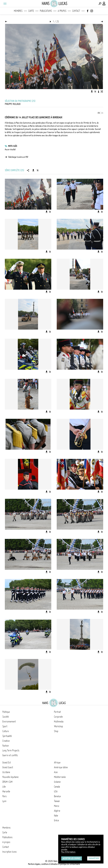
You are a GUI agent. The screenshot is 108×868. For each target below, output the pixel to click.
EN (102, 113)
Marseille (6, 791)
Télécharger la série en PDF (18, 157)
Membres (18, 11)
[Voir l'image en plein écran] (102, 91)
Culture (6, 731)
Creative (6, 741)
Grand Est (7, 763)
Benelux (57, 796)
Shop (56, 731)
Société (6, 717)
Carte (31, 11)
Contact (76, 11)
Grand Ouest (8, 767)
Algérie (57, 811)
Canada (57, 787)
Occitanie (6, 772)
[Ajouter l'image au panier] (95, 91)
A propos (62, 11)
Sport (5, 726)
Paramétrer (94, 858)
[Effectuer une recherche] (100, 4)
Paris (5, 796)
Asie (56, 772)
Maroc (57, 806)
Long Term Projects (11, 750)
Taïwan (57, 801)
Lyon (4, 801)
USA (56, 791)
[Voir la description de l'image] (98, 91)
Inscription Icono (10, 852)
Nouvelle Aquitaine (10, 777)
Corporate (58, 717)
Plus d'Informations (68, 852)
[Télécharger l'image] (92, 91)
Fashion (6, 746)
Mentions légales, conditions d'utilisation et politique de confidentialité (54, 864)
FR (99, 113)
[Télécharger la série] (33, 170)
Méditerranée (60, 777)
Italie (56, 816)
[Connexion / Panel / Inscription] (104, 4)
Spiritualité (7, 736)
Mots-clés (13, 146)
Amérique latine (61, 767)
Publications (46, 11)
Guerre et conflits (10, 755)
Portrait (57, 712)
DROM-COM (7, 782)
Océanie (57, 782)
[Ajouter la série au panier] (38, 170)
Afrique (57, 763)
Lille (4, 787)
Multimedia (59, 722)
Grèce (56, 820)
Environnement (9, 722)
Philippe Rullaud (13, 104)
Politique (6, 712)
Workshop (58, 726)
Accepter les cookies (72, 858)
